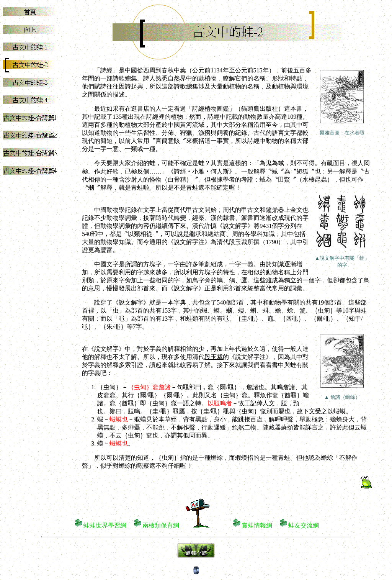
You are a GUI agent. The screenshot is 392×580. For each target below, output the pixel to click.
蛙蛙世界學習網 (105, 525)
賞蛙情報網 (257, 525)
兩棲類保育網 (161, 525)
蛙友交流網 (304, 525)
